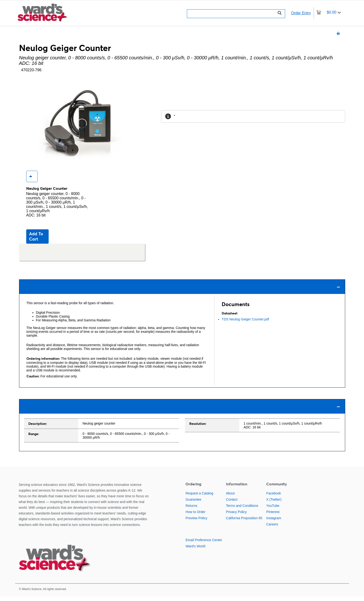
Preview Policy (196, 523)
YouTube (273, 510)
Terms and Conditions (242, 510)
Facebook (274, 498)
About (230, 498)
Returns (191, 510)
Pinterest (273, 516)
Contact (232, 504)
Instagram (274, 523)
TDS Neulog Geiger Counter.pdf (245, 324)
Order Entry (301, 13)
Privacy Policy (236, 516)
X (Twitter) (274, 504)
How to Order (195, 516)
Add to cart (36, 241)
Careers (272, 529)
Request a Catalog (199, 498)
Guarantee (193, 504)
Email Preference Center (204, 544)
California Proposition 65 (244, 523)
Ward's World (195, 551)
